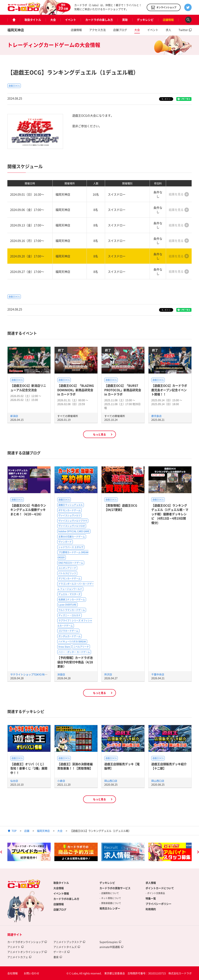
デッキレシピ (145, 20)
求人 (168, 30)
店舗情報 (168, 20)
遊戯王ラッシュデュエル (71, 505)
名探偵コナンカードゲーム (72, 600)
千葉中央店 (158, 674)
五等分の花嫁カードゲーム (72, 537)
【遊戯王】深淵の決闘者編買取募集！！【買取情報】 (75, 766)
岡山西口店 (111, 781)
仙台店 (14, 781)
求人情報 (151, 883)
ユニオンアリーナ (67, 568)
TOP (14, 831)
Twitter (183, 30)
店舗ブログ (120, 30)
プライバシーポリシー (158, 904)
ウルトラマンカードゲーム (72, 610)
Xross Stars (64, 647)
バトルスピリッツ (67, 573)
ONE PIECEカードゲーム (71, 563)
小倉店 (61, 781)
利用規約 (151, 909)
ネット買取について (111, 898)
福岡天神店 (16, 30)
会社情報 (13, 973)
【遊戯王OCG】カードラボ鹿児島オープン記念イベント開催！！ (169, 390)
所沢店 (108, 674)
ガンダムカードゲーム (69, 636)
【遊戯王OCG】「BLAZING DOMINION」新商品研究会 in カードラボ (76, 390)
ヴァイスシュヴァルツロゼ (72, 526)
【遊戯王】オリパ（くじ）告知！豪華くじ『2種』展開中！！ (29, 768)
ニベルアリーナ (81, 647)
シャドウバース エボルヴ (71, 547)
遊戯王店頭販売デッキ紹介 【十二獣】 (169, 766)
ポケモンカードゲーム (69, 510)
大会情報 (59, 888)
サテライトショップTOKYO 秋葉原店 (31, 674)
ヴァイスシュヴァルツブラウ (73, 521)
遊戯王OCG (14, 86)
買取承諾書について (111, 903)
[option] (29, 852)
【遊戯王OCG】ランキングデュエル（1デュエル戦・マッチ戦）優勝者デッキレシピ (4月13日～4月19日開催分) (170, 514)
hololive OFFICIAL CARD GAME (74, 531)
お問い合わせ (32, 973)
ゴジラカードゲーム (68, 631)
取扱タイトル (33, 20)
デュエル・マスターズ (69, 594)
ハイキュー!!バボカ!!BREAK (72, 642)
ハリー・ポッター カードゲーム (74, 652)
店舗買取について (110, 893)
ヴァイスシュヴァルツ (69, 515)
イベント (71, 20)
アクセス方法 (97, 30)
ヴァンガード (65, 542)
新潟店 (14, 416)
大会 (53, 20)
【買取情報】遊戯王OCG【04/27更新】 (121, 507)
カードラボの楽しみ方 (99, 20)
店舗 (27, 831)
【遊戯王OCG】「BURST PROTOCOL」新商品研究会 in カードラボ (123, 390)
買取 (125, 20)
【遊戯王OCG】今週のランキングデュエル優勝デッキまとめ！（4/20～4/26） (28, 510)
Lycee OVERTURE (67, 605)
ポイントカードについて (160, 888)
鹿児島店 (156, 416)
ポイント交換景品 (156, 893)
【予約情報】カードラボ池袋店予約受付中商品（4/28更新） (75, 662)
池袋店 (61, 674)
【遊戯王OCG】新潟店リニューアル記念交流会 (28, 388)
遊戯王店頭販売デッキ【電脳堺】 (122, 766)
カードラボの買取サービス (115, 888)
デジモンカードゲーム (69, 578)
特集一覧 (151, 898)
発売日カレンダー (110, 908)
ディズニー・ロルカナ (69, 615)
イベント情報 (61, 893)
